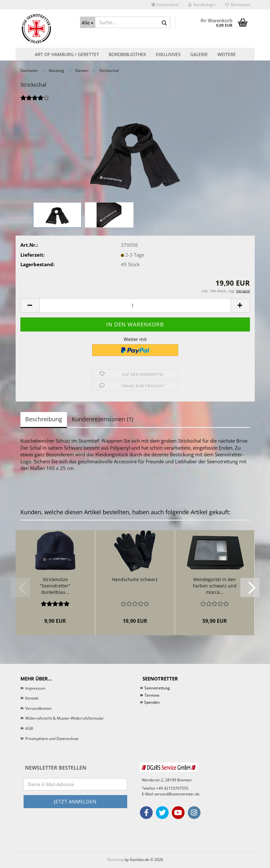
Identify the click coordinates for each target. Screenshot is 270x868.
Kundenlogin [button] (202, 5)
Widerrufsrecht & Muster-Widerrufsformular (65, 718)
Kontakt (32, 698)
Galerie (199, 54)
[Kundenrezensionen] (35, 101)
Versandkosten (38, 708)
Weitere (227, 54)
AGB (29, 728)
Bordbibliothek (128, 54)
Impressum (35, 688)
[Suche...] (88, 22)
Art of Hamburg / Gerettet (67, 54)
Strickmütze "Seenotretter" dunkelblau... (55, 586)
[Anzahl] (135, 306)
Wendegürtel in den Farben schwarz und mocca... (215, 586)
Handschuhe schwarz (135, 579)
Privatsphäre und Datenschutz (52, 739)
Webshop (115, 860)
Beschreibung (44, 419)
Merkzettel (237, 5)
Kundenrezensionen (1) (102, 419)
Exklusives (168, 54)
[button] (165, 5)
